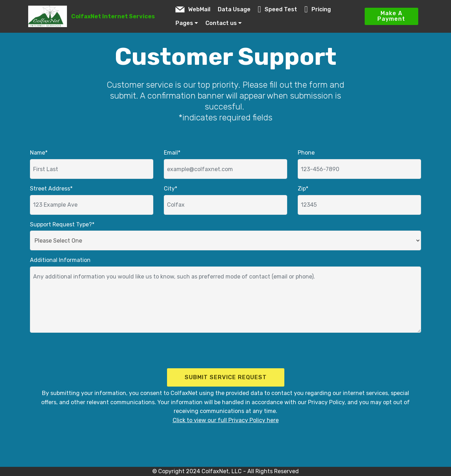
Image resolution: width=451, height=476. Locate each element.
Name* (39, 153)
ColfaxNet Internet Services (113, 16)
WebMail (193, 9)
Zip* (303, 189)
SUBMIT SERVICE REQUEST (226, 377)
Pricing (318, 9)
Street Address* (51, 189)
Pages (184, 23)
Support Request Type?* (62, 224)
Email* (172, 153)
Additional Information (60, 260)
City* (171, 189)
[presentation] (78, 352)
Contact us (221, 23)
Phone (306, 153)
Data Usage (234, 9)
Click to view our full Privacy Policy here (226, 420)
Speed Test (278, 9)
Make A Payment (391, 16)
